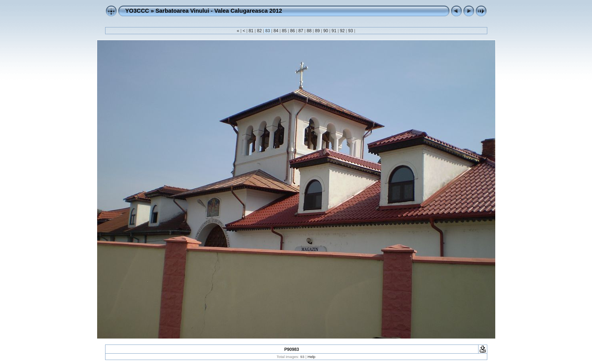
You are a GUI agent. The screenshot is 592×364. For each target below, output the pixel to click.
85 (284, 31)
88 (309, 31)
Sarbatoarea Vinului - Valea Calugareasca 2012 (219, 11)
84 (276, 31)
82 (259, 31)
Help (311, 357)
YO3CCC (137, 11)
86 (293, 31)
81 (251, 31)
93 (351, 31)
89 (317, 31)
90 (326, 31)
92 (342, 31)
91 (334, 31)
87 (301, 31)
